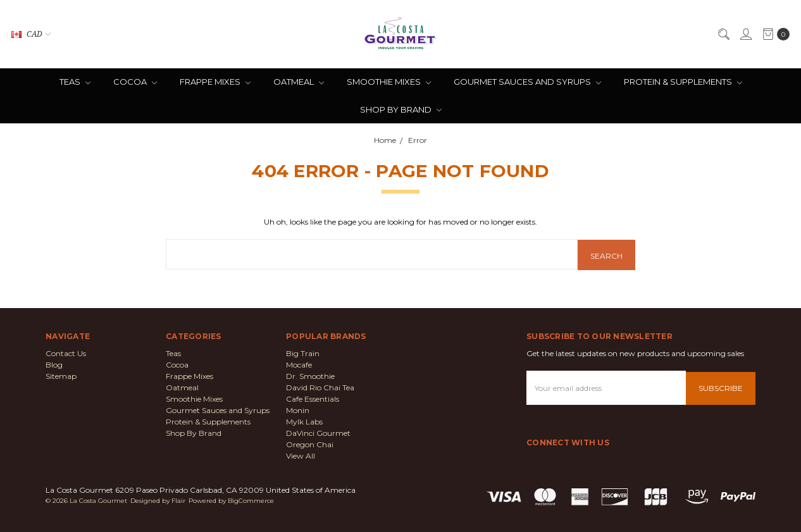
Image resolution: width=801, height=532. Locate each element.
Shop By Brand (401, 109)
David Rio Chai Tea (320, 387)
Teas (75, 82)
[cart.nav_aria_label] (773, 34)
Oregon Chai (310, 444)
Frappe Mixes (215, 82)
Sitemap (61, 375)
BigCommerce (251, 500)
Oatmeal (299, 82)
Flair (178, 500)
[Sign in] (745, 34)
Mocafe (299, 364)
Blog (54, 364)
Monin (298, 410)
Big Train (303, 353)
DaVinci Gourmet (318, 432)
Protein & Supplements (683, 82)
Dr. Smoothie (310, 375)
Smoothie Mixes (389, 82)
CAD (31, 34)
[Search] (723, 34)
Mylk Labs (304, 421)
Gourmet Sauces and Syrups (527, 82)
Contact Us (66, 353)
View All (301, 455)
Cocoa (135, 82)
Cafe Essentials (313, 398)
